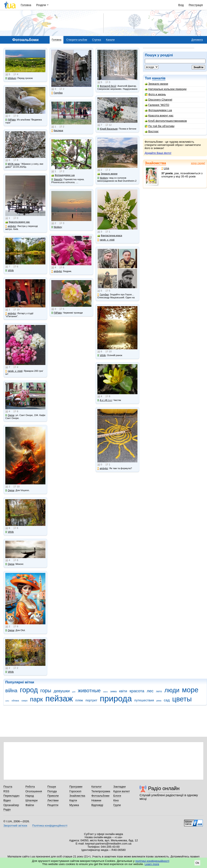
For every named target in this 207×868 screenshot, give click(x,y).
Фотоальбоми (100, 796)
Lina (165, 168)
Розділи (41, 5)
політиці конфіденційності (152, 861)
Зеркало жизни (157, 84)
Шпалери (31, 800)
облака (15, 701)
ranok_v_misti (14, 371)
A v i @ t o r (105, 400)
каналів (159, 78)
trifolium (11, 78)
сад (167, 700)
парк (36, 699)
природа (116, 699)
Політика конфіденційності (50, 826)
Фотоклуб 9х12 (107, 86)
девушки (62, 691)
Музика (74, 805)
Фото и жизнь (155, 94)
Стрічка (97, 40)
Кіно (116, 800)
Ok (197, 863)
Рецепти (53, 805)
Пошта (8, 787)
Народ (30, 796)
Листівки (53, 800)
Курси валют (122, 791)
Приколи (53, 796)
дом (74, 692)
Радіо (7, 809)
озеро (24, 701)
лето (159, 691)
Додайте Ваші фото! (158, 153)
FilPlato (10, 120)
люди (172, 690)
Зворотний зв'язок (15, 826)
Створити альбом (77, 40)
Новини (96, 800)
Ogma (10, 415)
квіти (123, 691)
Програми (76, 787)
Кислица (57, 131)
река (159, 701)
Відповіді (97, 805)
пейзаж (59, 699)
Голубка (57, 93)
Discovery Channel (159, 100)
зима (113, 691)
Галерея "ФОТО (157, 105)
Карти (73, 800)
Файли (30, 805)
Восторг (152, 131)
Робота (30, 787)
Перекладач (11, 796)
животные (89, 691)
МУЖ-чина (12, 164)
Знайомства (155, 163)
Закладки (119, 787)
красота (137, 691)
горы (46, 691)
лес (150, 691)
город (29, 690)
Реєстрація (196, 5)
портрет (91, 700)
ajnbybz (11, 226)
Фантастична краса (110, 236)
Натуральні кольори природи (166, 89)
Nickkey (57, 227)
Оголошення (34, 791)
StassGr (57, 179)
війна (11, 691)
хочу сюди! (198, 163)
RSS (6, 791)
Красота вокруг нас (159, 115)
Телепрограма (101, 791)
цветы (182, 699)
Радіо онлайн (164, 788)
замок (105, 692)
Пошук (52, 787)
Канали (110, 40)
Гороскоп (75, 791)
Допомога (197, 40)
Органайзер (11, 805)
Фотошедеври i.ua (158, 110)
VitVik (9, 270)
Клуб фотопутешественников (166, 121)
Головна (26, 5)
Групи (117, 805)
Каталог (97, 787)
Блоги (117, 796)
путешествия (144, 700)
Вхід (181, 5)
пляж (79, 700)
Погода (52, 791)
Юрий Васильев (107, 129)
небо (7, 701)
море (190, 690)
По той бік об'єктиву (160, 126)
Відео (7, 800)
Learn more (152, 864)
